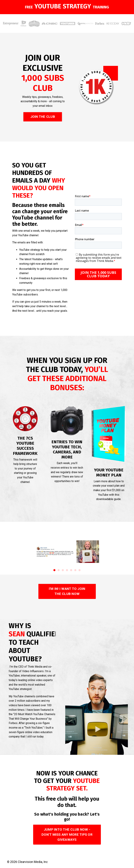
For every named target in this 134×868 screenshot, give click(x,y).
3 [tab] (63, 570)
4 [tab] (67, 570)
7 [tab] (80, 570)
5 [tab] (71, 570)
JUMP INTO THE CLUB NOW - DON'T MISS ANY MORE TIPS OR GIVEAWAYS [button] (67, 835)
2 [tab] (59, 570)
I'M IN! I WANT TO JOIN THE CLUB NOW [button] (67, 591)
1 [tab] (54, 570)
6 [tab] (75, 570)
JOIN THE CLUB (43, 117)
